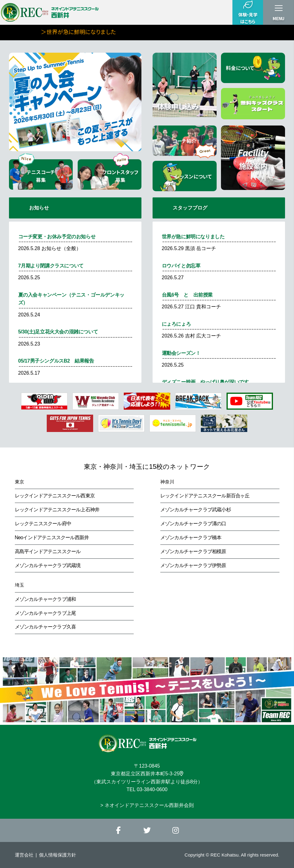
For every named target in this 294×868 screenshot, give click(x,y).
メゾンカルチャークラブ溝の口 (193, 524)
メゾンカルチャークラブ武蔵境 (48, 565)
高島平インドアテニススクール (48, 551)
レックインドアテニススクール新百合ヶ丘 (205, 496)
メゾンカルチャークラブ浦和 (45, 599)
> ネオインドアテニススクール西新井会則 (147, 805)
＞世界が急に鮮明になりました (98, 32)
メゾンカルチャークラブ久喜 (45, 627)
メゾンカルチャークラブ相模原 (193, 551)
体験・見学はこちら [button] (248, 12)
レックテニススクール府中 (43, 524)
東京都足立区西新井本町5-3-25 (147, 774)
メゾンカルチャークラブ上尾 (45, 613)
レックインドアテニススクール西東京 (55, 496)
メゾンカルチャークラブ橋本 (191, 538)
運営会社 (24, 855)
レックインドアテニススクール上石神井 (57, 510)
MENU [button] (279, 18)
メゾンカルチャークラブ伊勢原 (193, 565)
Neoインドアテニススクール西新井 (52, 538)
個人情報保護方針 (58, 855)
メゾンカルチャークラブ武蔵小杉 (196, 510)
